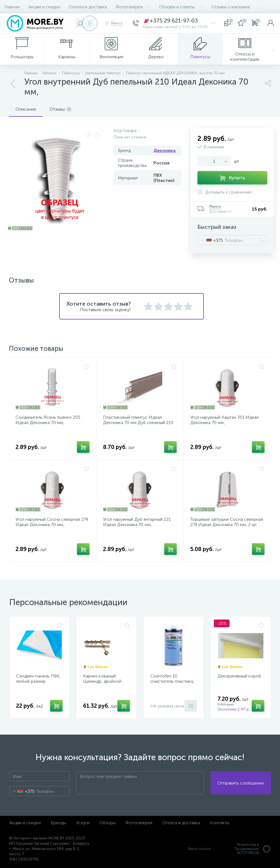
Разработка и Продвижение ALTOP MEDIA (253, 849)
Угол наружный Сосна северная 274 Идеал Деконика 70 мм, (52, 522)
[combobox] (210, 240)
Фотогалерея (133, 7)
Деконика (165, 150)
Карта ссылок (199, 849)
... (260, 7)
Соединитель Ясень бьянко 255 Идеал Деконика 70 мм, (48, 420)
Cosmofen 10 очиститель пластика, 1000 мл (172, 681)
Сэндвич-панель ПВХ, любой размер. (38, 679)
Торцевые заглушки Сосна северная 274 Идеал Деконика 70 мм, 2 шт (227, 522)
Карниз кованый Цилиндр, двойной (102, 679)
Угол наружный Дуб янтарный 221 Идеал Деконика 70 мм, (137, 522)
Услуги (83, 823)
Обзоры (107, 823)
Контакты (220, 823)
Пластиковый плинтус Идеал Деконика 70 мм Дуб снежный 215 (138, 420)
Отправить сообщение (241, 783)
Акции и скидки (44, 7)
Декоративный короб (239, 676)
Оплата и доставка (88, 7)
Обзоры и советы (181, 7)
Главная (12, 7)
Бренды (58, 823)
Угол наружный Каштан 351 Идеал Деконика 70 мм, (224, 420)
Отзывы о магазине (231, 7)
